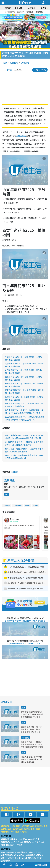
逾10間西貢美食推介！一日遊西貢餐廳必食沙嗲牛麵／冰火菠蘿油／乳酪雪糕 (24, 443)
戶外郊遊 (25, 738)
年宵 (36, 505)
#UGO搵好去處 (8, 852)
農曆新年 (18, 505)
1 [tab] (22, 20)
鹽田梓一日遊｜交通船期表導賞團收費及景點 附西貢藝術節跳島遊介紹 (24, 457)
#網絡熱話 (6, 861)
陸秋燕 (9, 70)
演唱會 (8, 8)
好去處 (7, 505)
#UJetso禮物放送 (9, 858)
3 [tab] (27, 20)
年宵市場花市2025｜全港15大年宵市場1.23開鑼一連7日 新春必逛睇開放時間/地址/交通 (24, 412)
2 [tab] (24, 20)
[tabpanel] (25, 17)
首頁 (5, 63)
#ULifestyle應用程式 (26, 855)
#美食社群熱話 (35, 852)
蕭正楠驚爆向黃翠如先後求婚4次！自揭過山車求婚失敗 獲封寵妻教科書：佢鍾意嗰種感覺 (32, 716)
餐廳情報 (5, 832)
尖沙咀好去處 (28, 826)
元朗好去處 (6, 829)
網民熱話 (5, 839)
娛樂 (23, 708)
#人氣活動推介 (21, 852)
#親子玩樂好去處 (8, 855)
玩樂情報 (31, 8)
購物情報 (44, 8)
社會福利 (24, 832)
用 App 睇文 (41, 70)
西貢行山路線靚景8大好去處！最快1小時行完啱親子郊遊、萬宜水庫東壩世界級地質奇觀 (24, 437)
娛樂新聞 (30, 12)
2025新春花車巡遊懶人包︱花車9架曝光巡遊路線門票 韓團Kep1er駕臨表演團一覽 (25, 418)
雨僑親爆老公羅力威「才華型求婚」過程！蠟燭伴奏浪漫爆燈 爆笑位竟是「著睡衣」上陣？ (31, 731)
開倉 (18, 826)
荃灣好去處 (18, 829)
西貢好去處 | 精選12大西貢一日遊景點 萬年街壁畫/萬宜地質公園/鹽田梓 (24, 450)
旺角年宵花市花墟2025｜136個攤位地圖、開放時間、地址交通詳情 (24, 405)
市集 (13, 826)
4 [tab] (29, 20)
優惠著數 (18, 8)
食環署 (15, 472)
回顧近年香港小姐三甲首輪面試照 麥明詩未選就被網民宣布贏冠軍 (32, 759)
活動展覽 (25, 63)
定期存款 (39, 12)
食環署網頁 (21, 136)
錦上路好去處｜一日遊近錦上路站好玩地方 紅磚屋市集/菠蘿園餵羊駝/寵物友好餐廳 (32, 746)
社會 (38, 829)
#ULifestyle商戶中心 (26, 858)
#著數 (39, 858)
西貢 (7, 494)
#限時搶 (39, 855)
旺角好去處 (29, 829)
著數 (28, 505)
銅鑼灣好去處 (41, 826)
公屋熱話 (21, 12)
